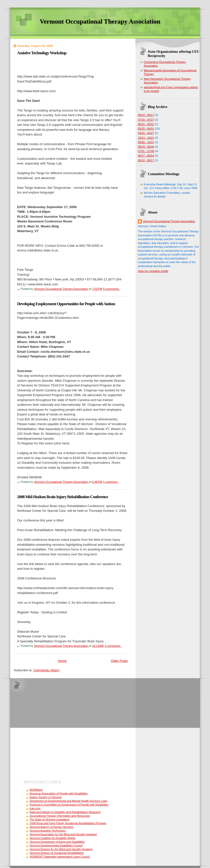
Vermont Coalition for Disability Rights (52, 838)
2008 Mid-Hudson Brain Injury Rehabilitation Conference (63, 497)
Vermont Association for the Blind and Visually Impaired (63, 834)
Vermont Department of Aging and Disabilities (57, 842)
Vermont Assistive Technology (48, 831)
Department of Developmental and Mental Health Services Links (68, 801)
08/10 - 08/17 (146, 115)
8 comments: (112, 289)
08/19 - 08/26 (146, 147)
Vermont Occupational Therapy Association (169, 221)
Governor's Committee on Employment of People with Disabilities (69, 805)
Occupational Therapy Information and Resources (60, 816)
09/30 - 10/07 (146, 142)
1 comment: (111, 482)
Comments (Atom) (46, 670)
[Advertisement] (46, 730)
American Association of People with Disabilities (59, 793)
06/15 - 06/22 (146, 124)
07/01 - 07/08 (146, 151)
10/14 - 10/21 (146, 138)
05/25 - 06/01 (146, 129)
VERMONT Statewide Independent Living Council (60, 857)
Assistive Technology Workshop (42, 53)
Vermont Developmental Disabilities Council (56, 845)
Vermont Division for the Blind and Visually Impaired (61, 849)
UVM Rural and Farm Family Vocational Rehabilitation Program (68, 823)
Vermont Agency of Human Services (51, 827)
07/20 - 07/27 (146, 120)
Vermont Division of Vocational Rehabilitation (57, 853)
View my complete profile (153, 271)
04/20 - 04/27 (146, 133)
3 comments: (113, 646)
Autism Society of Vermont (46, 797)
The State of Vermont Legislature (50, 819)
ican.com (35, 808)
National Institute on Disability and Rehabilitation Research (65, 812)
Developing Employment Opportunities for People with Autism (66, 304)
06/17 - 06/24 (146, 156)
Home (62, 661)
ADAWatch (36, 790)
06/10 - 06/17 (146, 160)
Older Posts (119, 661)
